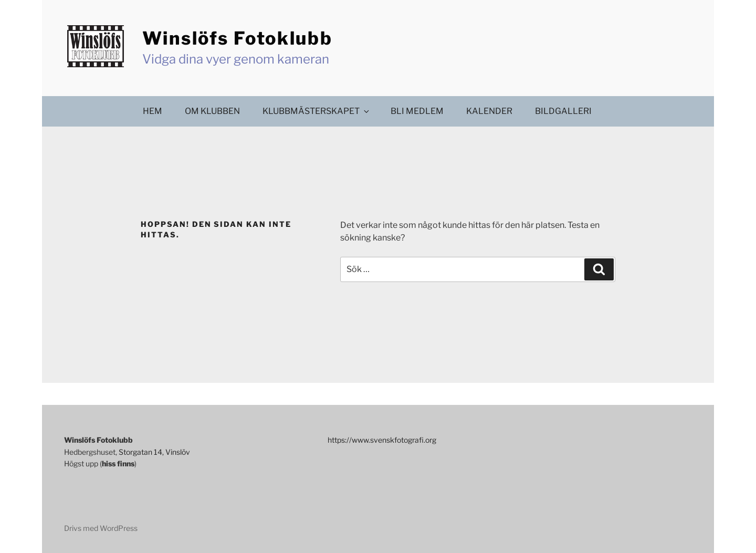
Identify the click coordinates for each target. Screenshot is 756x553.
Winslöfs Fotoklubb (238, 38)
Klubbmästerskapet (317, 111)
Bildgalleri (563, 111)
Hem (153, 111)
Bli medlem (417, 111)
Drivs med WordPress (101, 528)
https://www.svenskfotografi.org (382, 440)
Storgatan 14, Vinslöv (154, 452)
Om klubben (212, 111)
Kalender (489, 111)
